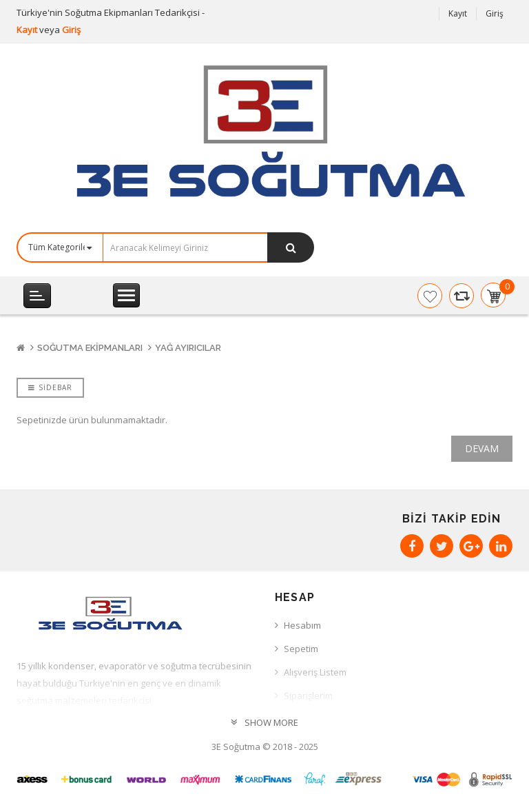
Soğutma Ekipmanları (90, 348)
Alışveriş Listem (315, 672)
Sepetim (301, 649)
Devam (482, 448)
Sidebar (50, 387)
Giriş (71, 30)
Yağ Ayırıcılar (188, 348)
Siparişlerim (308, 696)
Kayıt (28, 30)
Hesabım (302, 625)
